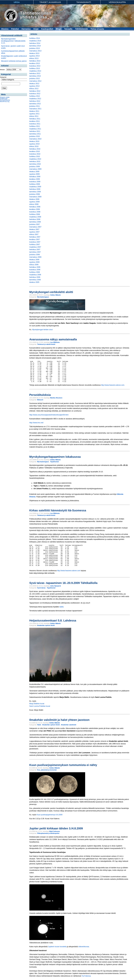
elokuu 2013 (34, 58)
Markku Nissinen (56, 398)
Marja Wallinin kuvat (37, 704)
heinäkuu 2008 (35, 207)
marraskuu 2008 (35, 197)
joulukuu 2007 (35, 224)
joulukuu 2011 (35, 106)
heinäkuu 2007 (35, 237)
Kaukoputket (47, 29)
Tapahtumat (54, 462)
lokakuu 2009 (34, 172)
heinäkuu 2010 (35, 149)
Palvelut (15, 29)
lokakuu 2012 (34, 84)
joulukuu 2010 (35, 136)
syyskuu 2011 (34, 114)
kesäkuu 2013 (35, 63)
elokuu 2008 (34, 204)
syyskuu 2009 (34, 174)
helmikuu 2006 (35, 277)
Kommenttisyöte (5, 100)
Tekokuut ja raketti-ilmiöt (46, 344)
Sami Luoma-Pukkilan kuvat (40, 706)
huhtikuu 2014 (35, 38)
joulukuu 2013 (35, 48)
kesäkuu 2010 (35, 151)
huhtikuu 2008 (35, 214)
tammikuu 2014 (35, 46)
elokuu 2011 (34, 116)
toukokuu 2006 (35, 270)
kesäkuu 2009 (35, 179)
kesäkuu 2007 (35, 239)
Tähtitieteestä (81, 29)
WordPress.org (5, 102)
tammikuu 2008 (35, 222)
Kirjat (36, 29)
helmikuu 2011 (35, 131)
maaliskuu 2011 (35, 129)
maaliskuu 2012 (35, 99)
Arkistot (2, 70)
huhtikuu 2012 (35, 96)
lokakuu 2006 (34, 260)
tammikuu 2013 (35, 76)
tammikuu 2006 (35, 280)
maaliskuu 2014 (35, 41)
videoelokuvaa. (84, 947)
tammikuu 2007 (35, 252)
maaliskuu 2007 (35, 247)
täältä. (62, 607)
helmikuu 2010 (35, 162)
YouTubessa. (86, 976)
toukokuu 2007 (35, 242)
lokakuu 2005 (34, 282)
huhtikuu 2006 (35, 272)
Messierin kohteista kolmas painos (14, 61)
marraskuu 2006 (35, 257)
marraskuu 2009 (35, 169)
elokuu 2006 (34, 265)
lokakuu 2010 (34, 141)
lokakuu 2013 (34, 53)
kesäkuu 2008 (35, 209)
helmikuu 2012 (35, 101)
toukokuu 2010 (35, 154)
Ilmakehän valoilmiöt (69, 725)
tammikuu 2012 (35, 104)
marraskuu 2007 (35, 227)
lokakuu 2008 (34, 199)
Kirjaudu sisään (5, 97)
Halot (39, 725)
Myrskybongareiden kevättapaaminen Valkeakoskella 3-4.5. (13, 41)
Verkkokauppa (117, 2)
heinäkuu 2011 (35, 119)
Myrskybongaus (43, 297)
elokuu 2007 (34, 234)
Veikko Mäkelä (55, 295)
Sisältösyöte (4, 99)
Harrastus (26, 29)
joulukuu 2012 (35, 79)
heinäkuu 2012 (35, 91)
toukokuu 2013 (35, 66)
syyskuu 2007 (34, 232)
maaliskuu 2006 (35, 275)
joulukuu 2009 (35, 167)
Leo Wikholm (55, 342)
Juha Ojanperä (55, 586)
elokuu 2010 (34, 146)
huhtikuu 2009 (35, 184)
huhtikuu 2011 (35, 126)
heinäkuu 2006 (35, 267)
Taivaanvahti (84, 2)
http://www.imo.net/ (36, 423)
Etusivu (5, 29)
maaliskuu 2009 (35, 187)
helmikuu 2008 (35, 219)
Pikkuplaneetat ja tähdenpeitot (48, 833)
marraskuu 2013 (35, 51)
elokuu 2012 (34, 89)
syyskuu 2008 (34, 202)
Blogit (59, 29)
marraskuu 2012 (35, 81)
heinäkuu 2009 (35, 177)
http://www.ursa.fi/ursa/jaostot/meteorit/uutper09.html (49, 415)
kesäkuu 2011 (35, 121)
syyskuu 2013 (34, 56)
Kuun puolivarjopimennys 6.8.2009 (50, 815)
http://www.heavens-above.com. (113, 385)
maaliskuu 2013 (35, 71)
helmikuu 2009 (35, 189)
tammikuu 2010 (35, 164)
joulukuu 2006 (35, 255)
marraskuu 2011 (35, 109)
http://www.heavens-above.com (69, 571)
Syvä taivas (41, 588)
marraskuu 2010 (35, 139)
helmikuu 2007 (35, 250)
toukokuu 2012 (35, 94)
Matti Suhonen (55, 831)
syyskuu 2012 (34, 86)
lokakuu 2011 (34, 111)
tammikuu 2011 (35, 134)
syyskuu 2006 (34, 262)
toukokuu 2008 (35, 212)
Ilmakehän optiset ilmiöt (46, 625)
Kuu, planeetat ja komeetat (47, 770)
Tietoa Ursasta (97, 29)
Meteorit (40, 400)
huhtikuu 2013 (35, 68)
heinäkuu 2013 (35, 61)
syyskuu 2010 (34, 144)
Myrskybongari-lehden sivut (42, 330)
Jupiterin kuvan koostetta (57, 947)
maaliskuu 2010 (35, 159)
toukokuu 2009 (35, 182)
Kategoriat (3, 77)
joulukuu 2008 (35, 194)
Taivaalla (68, 29)
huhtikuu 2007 (35, 245)
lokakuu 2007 (34, 229)
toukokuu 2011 (35, 124)
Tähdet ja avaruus (50, 2)
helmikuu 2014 (35, 43)
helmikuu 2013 (35, 73)
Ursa (17, 2)
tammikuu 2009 (35, 192)
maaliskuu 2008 (35, 217)
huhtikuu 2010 (35, 156)
